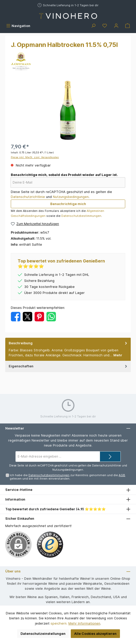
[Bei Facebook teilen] (16, 316)
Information (15, 499)
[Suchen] (93, 26)
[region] (68, 110)
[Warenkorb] (128, 26)
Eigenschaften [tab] (68, 366)
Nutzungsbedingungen (71, 197)
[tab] (68, 349)
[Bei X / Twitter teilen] (27, 316)
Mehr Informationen (84, 623)
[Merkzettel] (105, 26)
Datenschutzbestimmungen (81, 216)
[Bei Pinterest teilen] (39, 316)
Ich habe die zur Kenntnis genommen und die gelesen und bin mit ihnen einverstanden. (67, 477)
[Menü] (18, 26)
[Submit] (110, 457)
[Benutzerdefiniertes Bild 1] (50, 545)
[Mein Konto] (116, 26)
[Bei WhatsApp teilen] (51, 316)
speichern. (59, 623)
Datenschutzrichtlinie (28, 197)
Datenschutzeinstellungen (43, 634)
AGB (122, 475)
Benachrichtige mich (68, 204)
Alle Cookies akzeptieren (95, 634)
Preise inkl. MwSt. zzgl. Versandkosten (35, 157)
